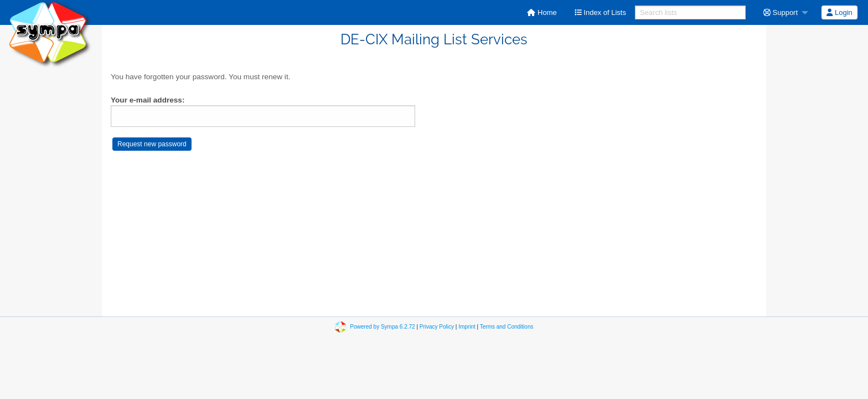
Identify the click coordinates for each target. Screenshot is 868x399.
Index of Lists (600, 12)
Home (542, 12)
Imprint (467, 327)
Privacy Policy (437, 327)
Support (781, 12)
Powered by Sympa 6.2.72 (382, 327)
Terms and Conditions (507, 327)
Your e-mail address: (148, 100)
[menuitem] (542, 12)
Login (839, 12)
